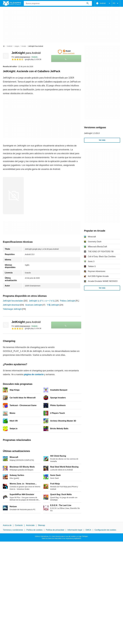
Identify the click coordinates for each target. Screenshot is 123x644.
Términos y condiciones (13, 530)
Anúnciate (30, 525)
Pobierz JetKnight (68, 301)
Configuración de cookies (105, 530)
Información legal (75, 530)
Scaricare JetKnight (34, 305)
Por (21, 57)
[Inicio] (4, 46)
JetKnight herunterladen (13, 301)
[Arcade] (24, 46)
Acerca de (7, 525)
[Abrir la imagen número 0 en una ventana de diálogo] (13, 196)
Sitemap (42, 525)
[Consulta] (58, 3)
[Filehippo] (12, 3)
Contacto (19, 525)
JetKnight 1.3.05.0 (92, 133)
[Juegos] (17, 46)
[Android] (10, 46)
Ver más (102, 140)
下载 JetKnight (53, 305)
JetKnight (26, 53)
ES (116, 3)
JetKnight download (11, 305)
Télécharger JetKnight (12, 309)
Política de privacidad (55, 530)
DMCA (88, 530)
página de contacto (34, 374)
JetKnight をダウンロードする (42, 301)
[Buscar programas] (88, 3)
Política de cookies (34, 530)
